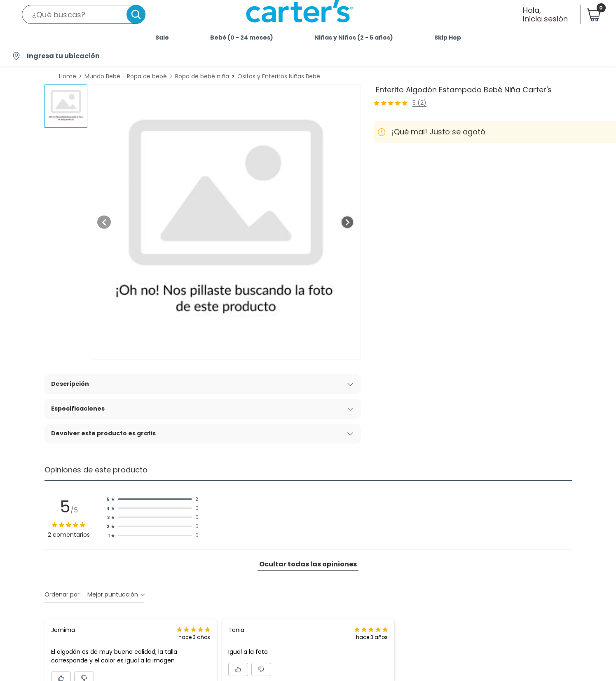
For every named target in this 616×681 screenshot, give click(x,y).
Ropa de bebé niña (202, 76)
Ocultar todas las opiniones (308, 564)
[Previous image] (104, 222)
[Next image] (347, 222)
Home (68, 76)
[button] (84, 14)
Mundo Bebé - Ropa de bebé (126, 76)
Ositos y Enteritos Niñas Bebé (279, 76)
